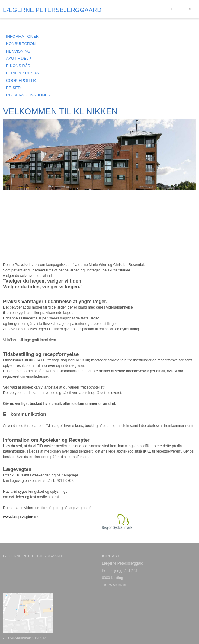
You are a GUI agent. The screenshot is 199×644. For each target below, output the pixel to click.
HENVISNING (18, 51)
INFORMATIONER (22, 36)
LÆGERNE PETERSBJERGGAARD (52, 10)
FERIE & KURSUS (22, 73)
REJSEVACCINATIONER (28, 95)
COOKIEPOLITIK (21, 80)
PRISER (13, 88)
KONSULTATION (21, 44)
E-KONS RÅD (18, 66)
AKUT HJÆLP (19, 58)
